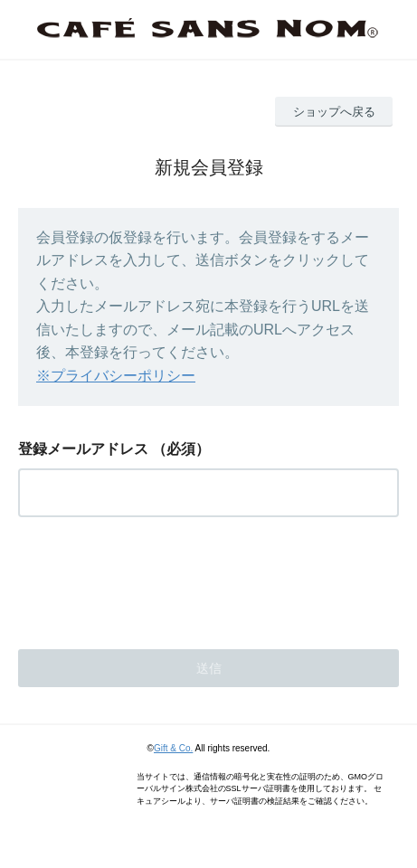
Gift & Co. (173, 748)
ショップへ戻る (334, 112)
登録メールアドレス (83, 449)
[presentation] (156, 578)
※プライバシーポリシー (116, 376)
